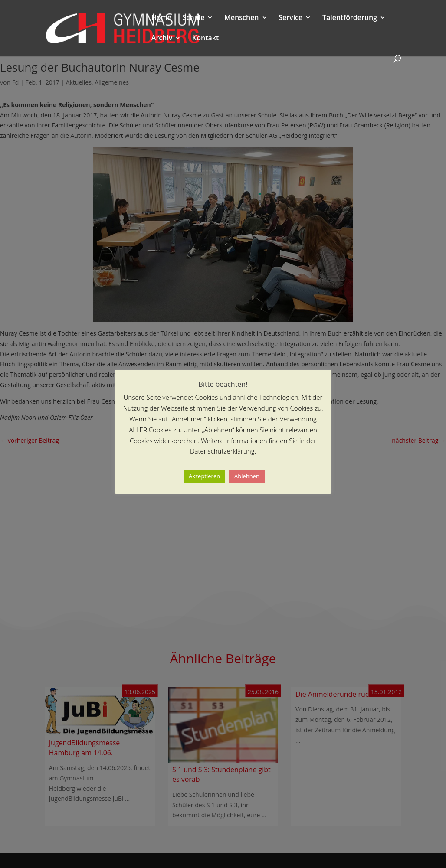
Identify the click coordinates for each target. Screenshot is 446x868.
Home (161, 18)
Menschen (241, 18)
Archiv (162, 39)
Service (290, 18)
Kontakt (205, 39)
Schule (194, 18)
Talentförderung (350, 18)
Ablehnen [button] (247, 476)
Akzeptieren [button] (204, 476)
